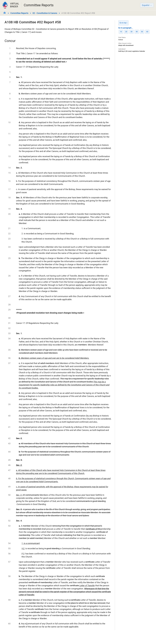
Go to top (123, 23)
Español (146, 5)
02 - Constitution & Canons (45, 13)
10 (121, 32)
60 (147, 32)
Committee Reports (19, 13)
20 (126, 32)
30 (131, 32)
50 (142, 32)
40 (137, 32)
